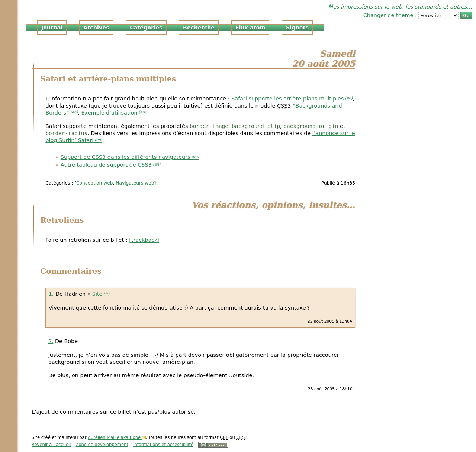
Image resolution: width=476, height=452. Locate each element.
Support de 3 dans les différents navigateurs (126, 157)
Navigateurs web (135, 183)
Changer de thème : (391, 15)
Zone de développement (102, 445)
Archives (96, 28)
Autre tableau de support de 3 (106, 165)
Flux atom (250, 28)
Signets (297, 28)
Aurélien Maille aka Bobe (114, 437)
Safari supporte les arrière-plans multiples (287, 99)
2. (51, 341)
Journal (52, 28)
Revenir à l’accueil (51, 445)
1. (51, 294)
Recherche (199, 28)
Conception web (94, 183)
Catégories (146, 28)
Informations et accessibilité (163, 445)
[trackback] (144, 240)
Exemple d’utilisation (109, 113)
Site (97, 294)
